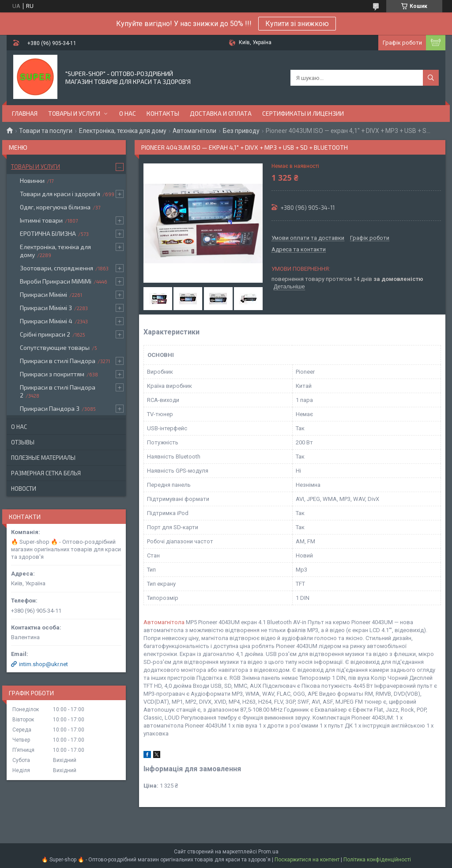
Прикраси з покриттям (52, 374)
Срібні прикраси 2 (45, 334)
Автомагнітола (164, 622)
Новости (24, 489)
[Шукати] (431, 78)
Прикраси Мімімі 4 (46, 321)
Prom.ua (268, 852)
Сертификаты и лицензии (303, 113)
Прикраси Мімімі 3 (46, 308)
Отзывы (23, 442)
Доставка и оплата (221, 113)
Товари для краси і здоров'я (60, 194)
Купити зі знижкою (297, 24)
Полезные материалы (43, 458)
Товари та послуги (46, 131)
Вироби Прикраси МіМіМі (56, 281)
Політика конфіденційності (377, 860)
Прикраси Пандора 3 (50, 408)
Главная (25, 113)
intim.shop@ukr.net (43, 664)
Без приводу (241, 131)
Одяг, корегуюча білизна (55, 207)
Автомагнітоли (194, 131)
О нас (128, 113)
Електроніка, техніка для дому (123, 131)
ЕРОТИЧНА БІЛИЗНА (48, 233)
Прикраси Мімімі (43, 294)
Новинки (32, 180)
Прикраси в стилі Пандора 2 (58, 391)
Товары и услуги (74, 113)
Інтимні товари (41, 220)
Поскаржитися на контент (307, 860)
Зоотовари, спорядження (56, 268)
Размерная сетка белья (46, 473)
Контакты (163, 113)
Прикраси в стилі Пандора (58, 361)
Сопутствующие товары (55, 347)
